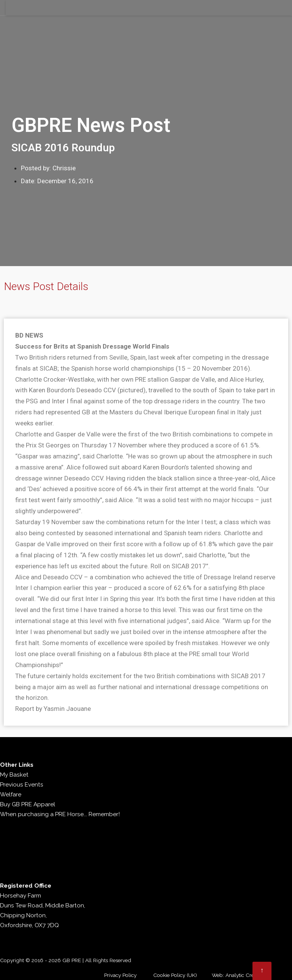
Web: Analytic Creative (238, 975)
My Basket (14, 775)
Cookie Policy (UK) (175, 975)
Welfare (11, 794)
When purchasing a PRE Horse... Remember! (60, 814)
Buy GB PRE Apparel (28, 804)
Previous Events (22, 785)
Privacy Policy (120, 975)
